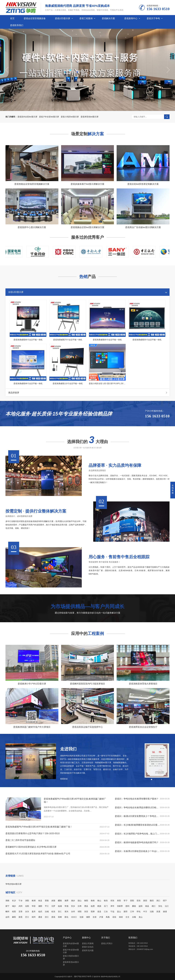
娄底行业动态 (88, 947)
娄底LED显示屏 (63, 18)
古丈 (127, 917)
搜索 (167, 117)
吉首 (95, 917)
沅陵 (152, 912)
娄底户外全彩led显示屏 (49, 117)
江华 (132, 912)
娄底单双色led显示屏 (90, 117)
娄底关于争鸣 (153, 18)
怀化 (139, 912)
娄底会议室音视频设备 (35, 18)
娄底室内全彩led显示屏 (27, 117)
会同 (7, 917)
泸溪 (101, 917)
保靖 (121, 917)
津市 (112, 906)
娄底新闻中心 (131, 18)
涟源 (81, 917)
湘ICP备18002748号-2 (84, 976)
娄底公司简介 (107, 943)
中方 (145, 912)
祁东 (112, 901)
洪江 (47, 917)
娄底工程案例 (86, 18)
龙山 (141, 917)
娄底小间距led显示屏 (70, 117)
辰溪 (158, 912)
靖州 (34, 917)
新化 (66, 917)
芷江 (27, 917)
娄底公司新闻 (88, 943)
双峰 (60, 917)
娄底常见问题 (88, 950)
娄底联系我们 (17, 25)
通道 (40, 917)
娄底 (53, 917)
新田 (126, 912)
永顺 (134, 917)
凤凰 (108, 917)
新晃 (21, 917)
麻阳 (14, 917)
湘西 (88, 917)
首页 (12, 18)
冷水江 (74, 917)
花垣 (114, 917)
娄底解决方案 (108, 18)
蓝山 (119, 912)
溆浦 (165, 912)
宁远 (112, 912)
